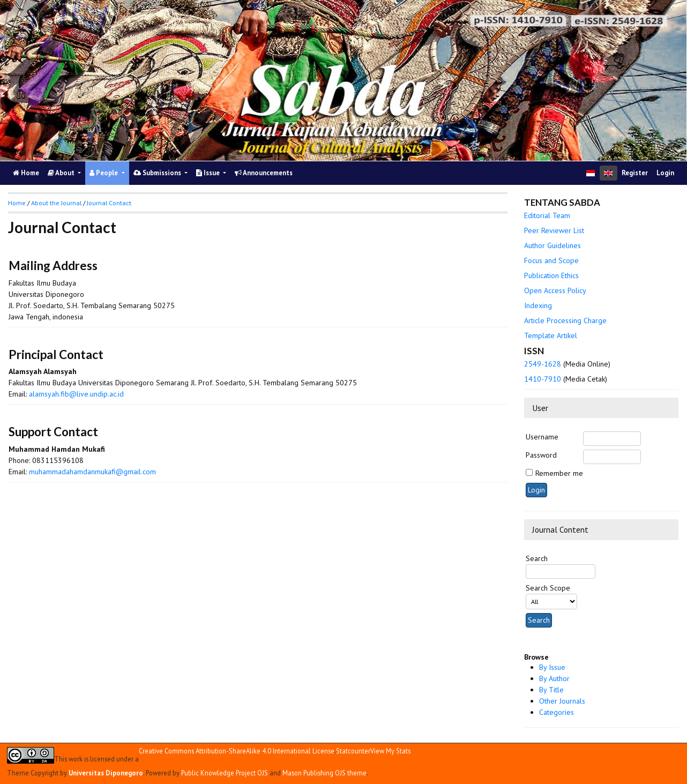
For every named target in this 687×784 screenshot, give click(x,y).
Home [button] (17, 203)
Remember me (559, 473)
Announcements (264, 173)
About (62, 173)
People (104, 173)
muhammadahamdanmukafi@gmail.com (92, 472)
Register (635, 173)
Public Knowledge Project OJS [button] (225, 773)
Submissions (158, 173)
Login (665, 173)
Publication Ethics (551, 275)
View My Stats (390, 751)
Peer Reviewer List (554, 230)
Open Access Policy (555, 290)
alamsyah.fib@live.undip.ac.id (76, 394)
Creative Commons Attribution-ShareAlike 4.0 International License (237, 751)
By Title (551, 690)
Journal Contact (109, 203)
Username (542, 437)
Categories (557, 712)
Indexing (538, 305)
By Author (554, 678)
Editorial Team (547, 215)
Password (541, 455)
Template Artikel (551, 335)
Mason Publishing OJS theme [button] (324, 773)
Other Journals (562, 701)
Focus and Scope (551, 260)
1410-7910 (543, 379)
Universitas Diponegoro (106, 773)
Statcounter (353, 751)
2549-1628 (543, 364)
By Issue (552, 667)
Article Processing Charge (565, 320)
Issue (209, 173)
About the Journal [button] (56, 203)
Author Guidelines (552, 245)
